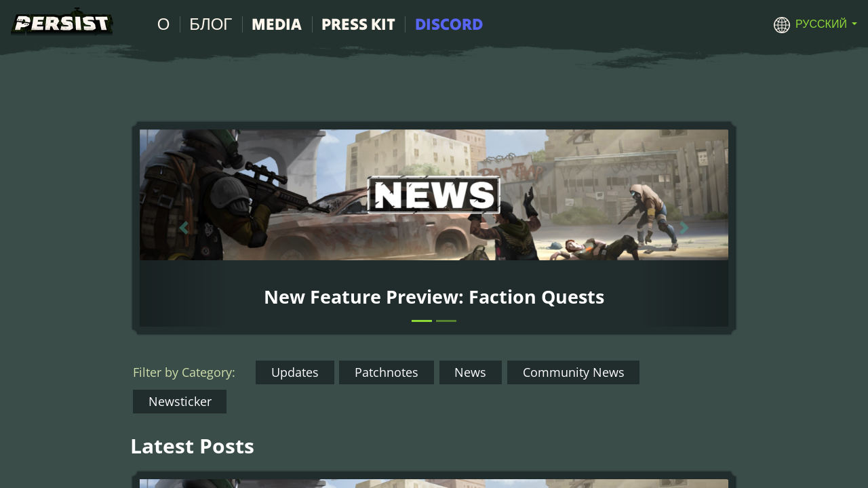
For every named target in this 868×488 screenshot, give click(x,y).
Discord (449, 24)
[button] (815, 24)
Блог (211, 24)
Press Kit (358, 24)
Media (277, 24)
